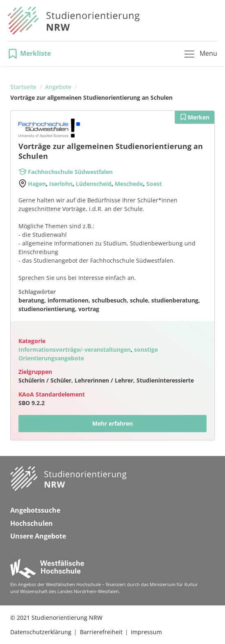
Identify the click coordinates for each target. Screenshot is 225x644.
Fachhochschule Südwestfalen (70, 172)
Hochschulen (32, 523)
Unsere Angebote (38, 536)
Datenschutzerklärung (41, 632)
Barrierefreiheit (101, 632)
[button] (32, 54)
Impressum (146, 632)
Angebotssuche (35, 510)
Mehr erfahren (112, 423)
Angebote (58, 87)
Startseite (23, 87)
